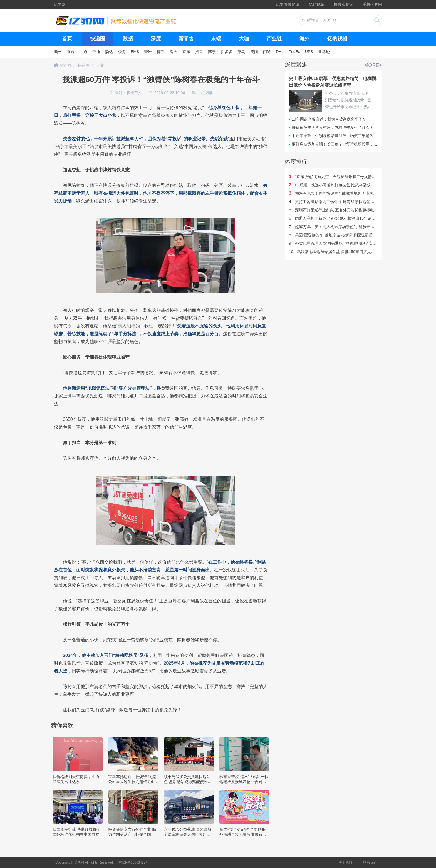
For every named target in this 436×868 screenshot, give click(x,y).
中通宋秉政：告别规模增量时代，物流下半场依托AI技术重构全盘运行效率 (356, 136)
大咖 (244, 39)
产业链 (274, 39)
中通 (83, 52)
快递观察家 (343, 4)
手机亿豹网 (372, 4)
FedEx (294, 52)
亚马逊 (324, 52)
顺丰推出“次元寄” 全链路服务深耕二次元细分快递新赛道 (243, 834)
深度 (156, 39)
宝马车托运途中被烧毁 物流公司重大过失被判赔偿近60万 (132, 782)
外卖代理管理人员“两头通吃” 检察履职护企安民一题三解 (340, 243)
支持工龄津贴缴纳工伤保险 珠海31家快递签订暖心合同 (339, 202)
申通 (96, 52)
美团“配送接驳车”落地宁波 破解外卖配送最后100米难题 (340, 235)
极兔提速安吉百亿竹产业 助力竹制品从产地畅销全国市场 (132, 834)
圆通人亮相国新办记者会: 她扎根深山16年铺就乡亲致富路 (342, 218)
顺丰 (58, 52)
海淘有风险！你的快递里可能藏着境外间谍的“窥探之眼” (340, 193)
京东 (186, 52)
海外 (304, 39)
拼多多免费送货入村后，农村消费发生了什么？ (333, 127)
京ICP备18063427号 (134, 862)
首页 (67, 39)
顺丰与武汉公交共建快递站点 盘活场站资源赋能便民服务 (188, 782)
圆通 (71, 52)
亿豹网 (60, 4)
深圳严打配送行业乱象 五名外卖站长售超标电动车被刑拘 (341, 210)
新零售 (186, 39)
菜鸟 (241, 52)
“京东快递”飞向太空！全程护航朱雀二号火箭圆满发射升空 (342, 177)
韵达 (109, 52)
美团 (254, 52)
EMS (135, 52)
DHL (280, 52)
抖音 (199, 52)
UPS (309, 52)
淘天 (174, 52)
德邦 (161, 52)
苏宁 (212, 52)
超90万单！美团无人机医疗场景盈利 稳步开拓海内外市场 (341, 227)
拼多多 (227, 52)
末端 (216, 39)
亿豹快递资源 (288, 4)
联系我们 (370, 862)
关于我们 (345, 862)
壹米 (148, 52)
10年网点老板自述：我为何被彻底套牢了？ (329, 119)
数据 (128, 39)
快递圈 (98, 39)
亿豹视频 (316, 4)
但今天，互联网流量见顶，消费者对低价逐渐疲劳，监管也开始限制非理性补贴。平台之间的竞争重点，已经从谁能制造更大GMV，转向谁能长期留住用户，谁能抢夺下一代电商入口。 (349, 101)
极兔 (122, 52)
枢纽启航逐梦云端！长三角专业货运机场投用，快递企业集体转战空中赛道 (356, 144)
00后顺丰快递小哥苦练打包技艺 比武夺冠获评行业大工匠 (341, 185)
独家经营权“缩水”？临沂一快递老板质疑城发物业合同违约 (244, 782)
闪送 (267, 52)
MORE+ (373, 65)
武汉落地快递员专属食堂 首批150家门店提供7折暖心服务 (343, 252)
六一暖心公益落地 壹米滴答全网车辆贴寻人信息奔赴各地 (188, 834)
